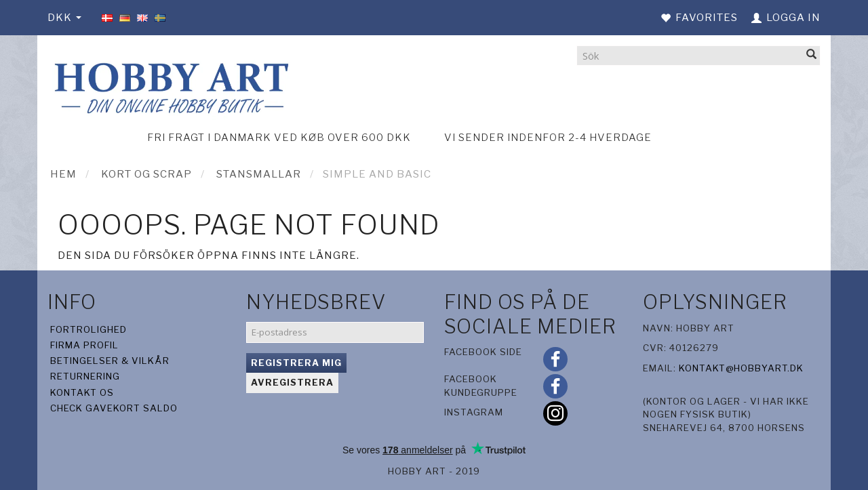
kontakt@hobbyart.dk (741, 368)
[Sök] (812, 55)
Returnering (85, 376)
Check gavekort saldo (114, 408)
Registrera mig (296, 363)
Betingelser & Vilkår (110, 361)
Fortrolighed (88, 329)
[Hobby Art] (170, 86)
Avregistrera (292, 382)
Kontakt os (82, 392)
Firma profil (84, 345)
